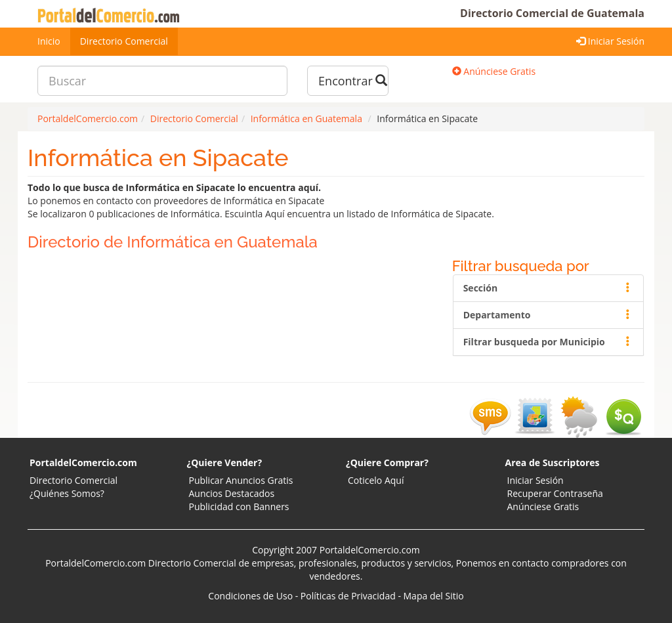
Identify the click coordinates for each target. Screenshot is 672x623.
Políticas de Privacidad (348, 596)
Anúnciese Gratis (494, 71)
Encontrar (353, 81)
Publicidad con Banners (239, 506)
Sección (548, 288)
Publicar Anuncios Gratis (241, 480)
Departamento (548, 315)
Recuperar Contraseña (555, 493)
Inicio (49, 41)
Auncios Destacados (232, 493)
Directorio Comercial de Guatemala (552, 13)
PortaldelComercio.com (83, 462)
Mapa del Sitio (434, 596)
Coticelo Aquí (376, 480)
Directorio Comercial (124, 41)
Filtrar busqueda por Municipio (548, 342)
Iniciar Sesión (610, 41)
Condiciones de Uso (250, 596)
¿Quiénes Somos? (67, 493)
